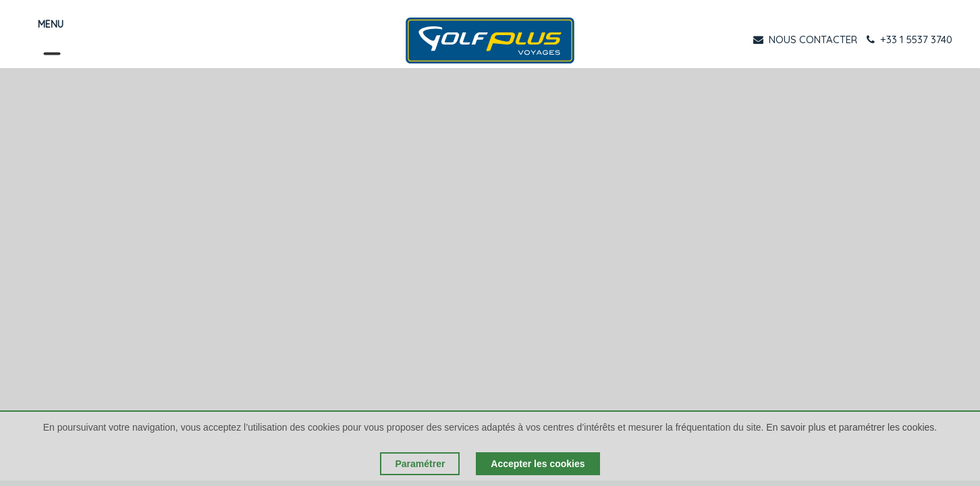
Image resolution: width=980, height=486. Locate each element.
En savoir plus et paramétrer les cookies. (851, 427)
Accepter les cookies (538, 464)
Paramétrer (420, 464)
